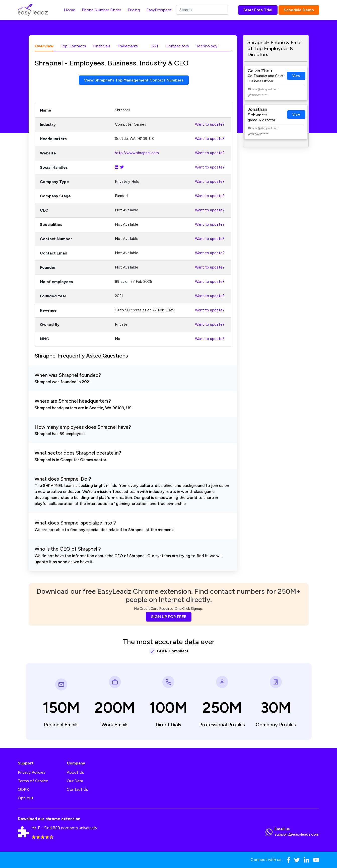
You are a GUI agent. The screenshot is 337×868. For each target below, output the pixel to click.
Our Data (75, 781)
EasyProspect (159, 10)
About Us (75, 772)
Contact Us (77, 789)
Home (70, 10)
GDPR (23, 789)
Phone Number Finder (102, 10)
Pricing (134, 10)
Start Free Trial (258, 10)
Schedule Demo (299, 10)
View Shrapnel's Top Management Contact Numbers (134, 80)
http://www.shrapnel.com (137, 153)
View (296, 76)
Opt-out (26, 798)
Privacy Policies (32, 772)
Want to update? (210, 125)
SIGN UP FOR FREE (169, 617)
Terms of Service (33, 781)
